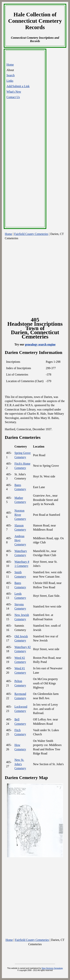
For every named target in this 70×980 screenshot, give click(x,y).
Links (10, 81)
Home (10, 65)
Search (11, 75)
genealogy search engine (40, 344)
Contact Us (13, 97)
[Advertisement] (25, 168)
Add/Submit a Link (18, 86)
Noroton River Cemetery (20, 515)
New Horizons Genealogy (52, 968)
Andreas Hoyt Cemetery (20, 540)
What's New (14, 92)
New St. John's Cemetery (20, 764)
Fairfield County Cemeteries (31, 234)
